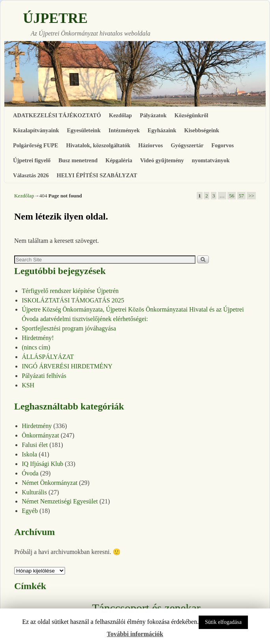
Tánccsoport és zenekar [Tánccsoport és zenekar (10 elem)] (146, 608)
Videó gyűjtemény (162, 160)
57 (241, 196)
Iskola (29, 454)
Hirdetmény (37, 426)
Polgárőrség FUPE (36, 145)
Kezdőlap (120, 115)
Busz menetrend (78, 160)
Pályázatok (153, 115)
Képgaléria (119, 160)
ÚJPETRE (55, 18)
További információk (135, 634)
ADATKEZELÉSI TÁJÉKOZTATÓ (57, 115)
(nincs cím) (36, 347)
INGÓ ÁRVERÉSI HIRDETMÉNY (67, 366)
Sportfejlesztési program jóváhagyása (69, 328)
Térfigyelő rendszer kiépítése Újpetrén (70, 291)
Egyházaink (162, 130)
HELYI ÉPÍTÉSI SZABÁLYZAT (97, 175)
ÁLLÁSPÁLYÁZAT (48, 357)
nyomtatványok (210, 160)
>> (251, 196)
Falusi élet (35, 445)
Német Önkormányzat (49, 483)
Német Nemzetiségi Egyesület (60, 501)
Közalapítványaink (36, 130)
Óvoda (30, 473)
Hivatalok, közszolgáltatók (98, 145)
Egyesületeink (84, 130)
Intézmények (124, 130)
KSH (28, 385)
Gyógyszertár (187, 145)
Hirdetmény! (38, 338)
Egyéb (30, 511)
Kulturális (34, 492)
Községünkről (192, 115)
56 (232, 196)
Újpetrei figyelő (32, 160)
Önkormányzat (40, 435)
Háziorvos (151, 145)
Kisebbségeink (202, 130)
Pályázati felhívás (44, 376)
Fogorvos (223, 145)
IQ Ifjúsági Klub (42, 464)
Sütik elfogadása (223, 622)
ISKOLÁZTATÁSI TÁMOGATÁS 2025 (73, 300)
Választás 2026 (31, 175)
